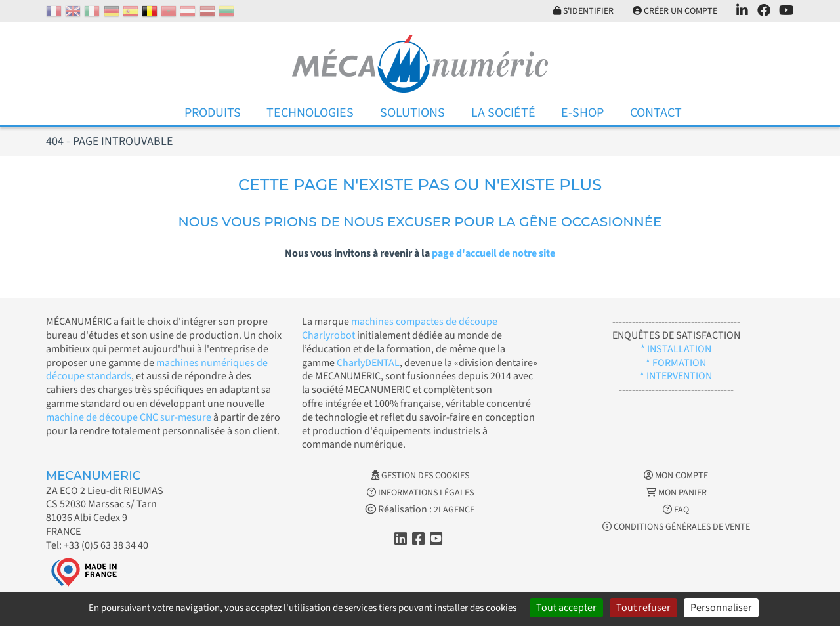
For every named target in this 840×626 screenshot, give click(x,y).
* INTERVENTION (676, 376)
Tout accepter (566, 608)
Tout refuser (643, 608)
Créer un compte (675, 11)
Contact (656, 113)
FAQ (676, 510)
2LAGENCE (454, 510)
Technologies (310, 113)
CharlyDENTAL (368, 363)
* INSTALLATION (676, 349)
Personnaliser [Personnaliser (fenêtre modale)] (721, 608)
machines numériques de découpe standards (157, 370)
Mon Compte (676, 476)
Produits (213, 113)
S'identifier (583, 11)
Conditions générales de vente (676, 527)
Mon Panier (676, 493)
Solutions (412, 113)
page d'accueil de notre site (493, 253)
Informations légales (420, 493)
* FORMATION (676, 363)
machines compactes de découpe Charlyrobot (400, 328)
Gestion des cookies (420, 476)
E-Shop (582, 113)
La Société (503, 113)
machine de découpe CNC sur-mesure (129, 417)
